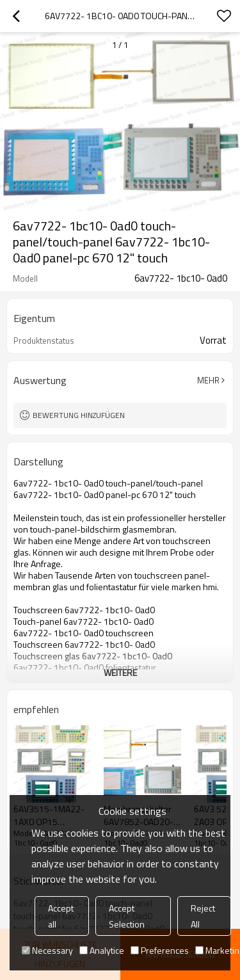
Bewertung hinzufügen (79, 415)
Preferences (160, 950)
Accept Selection (127, 916)
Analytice (102, 950)
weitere (120, 672)
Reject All (203, 916)
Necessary (47, 950)
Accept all (61, 916)
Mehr (208, 380)
